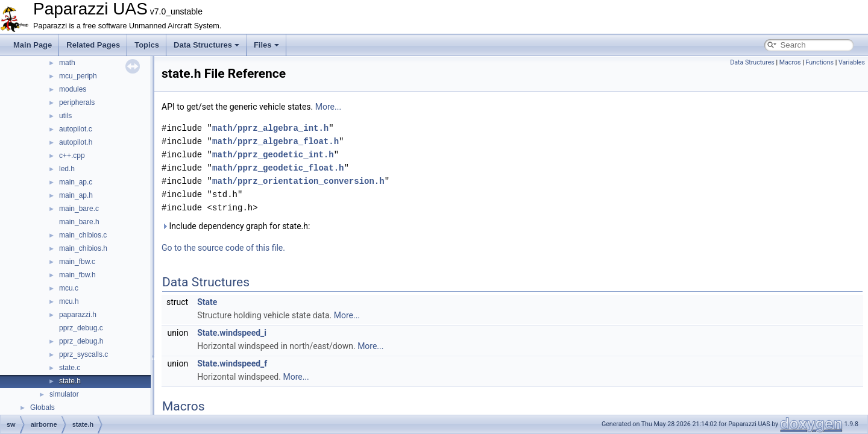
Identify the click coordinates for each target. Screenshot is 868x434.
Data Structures (206, 45)
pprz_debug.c (81, 328)
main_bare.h (79, 222)
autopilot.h (76, 142)
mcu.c (69, 288)
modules (73, 89)
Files (266, 45)
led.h (67, 169)
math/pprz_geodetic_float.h (278, 168)
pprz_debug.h (81, 341)
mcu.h (69, 301)
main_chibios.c (83, 235)
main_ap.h (76, 195)
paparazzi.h (78, 315)
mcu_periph (78, 76)
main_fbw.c (77, 262)
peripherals (77, 102)
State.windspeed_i (232, 333)
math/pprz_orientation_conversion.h (298, 181)
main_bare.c (79, 209)
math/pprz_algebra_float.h (275, 141)
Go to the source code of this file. (223, 248)
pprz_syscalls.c (83, 354)
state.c (70, 368)
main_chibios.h (83, 248)
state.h (70, 381)
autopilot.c (76, 129)
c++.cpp (72, 156)
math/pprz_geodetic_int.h (273, 155)
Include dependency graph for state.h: (236, 226)
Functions (819, 62)
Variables (852, 62)
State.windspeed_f (232, 363)
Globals (42, 407)
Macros (790, 62)
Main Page (33, 45)
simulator (64, 394)
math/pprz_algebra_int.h (270, 128)
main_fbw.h (77, 275)
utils (65, 116)
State (207, 302)
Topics (147, 45)
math (67, 63)
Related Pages (93, 45)
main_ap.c (76, 182)
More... (328, 107)
